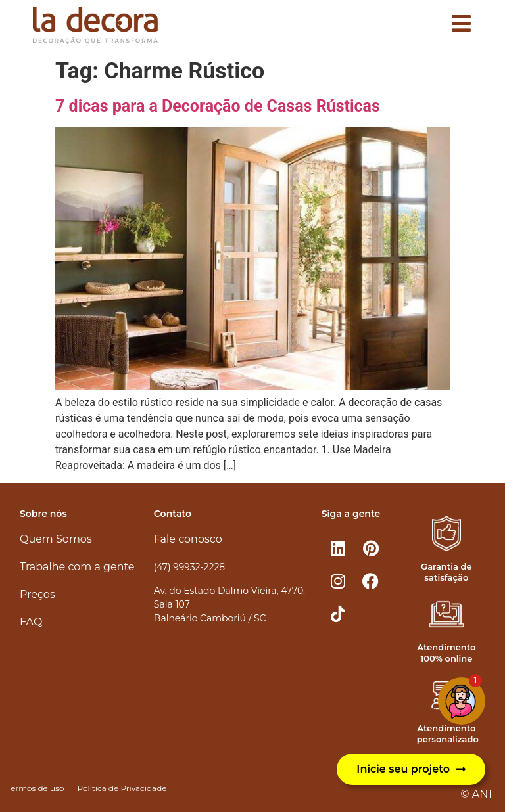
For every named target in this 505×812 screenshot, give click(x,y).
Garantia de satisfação (446, 572)
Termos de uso (35, 788)
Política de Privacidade (122, 788)
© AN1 (476, 794)
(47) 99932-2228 (189, 567)
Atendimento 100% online (446, 653)
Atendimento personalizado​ (448, 733)
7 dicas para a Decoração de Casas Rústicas (218, 106)
